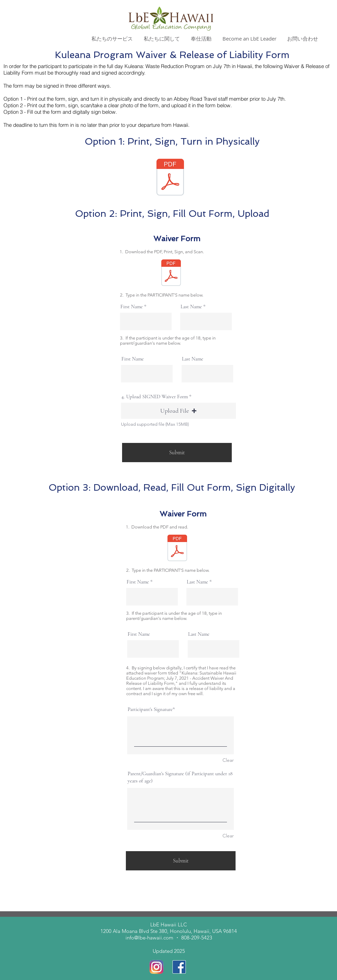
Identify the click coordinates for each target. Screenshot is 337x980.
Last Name (191, 307)
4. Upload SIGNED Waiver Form (155, 397)
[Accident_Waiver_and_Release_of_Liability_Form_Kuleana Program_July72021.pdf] (170, 178)
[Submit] (177, 453)
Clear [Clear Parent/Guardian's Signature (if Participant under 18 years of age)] (228, 836)
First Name (132, 307)
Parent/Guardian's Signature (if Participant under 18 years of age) (180, 777)
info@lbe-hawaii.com (149, 938)
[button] (178, 411)
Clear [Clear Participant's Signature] (228, 760)
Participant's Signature (150, 709)
